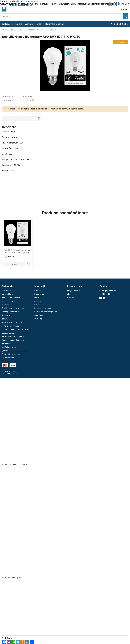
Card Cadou (39, 315)
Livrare (19, 24)
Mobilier (5, 305)
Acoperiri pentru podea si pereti (15, 329)
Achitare (29, 24)
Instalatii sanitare (9, 333)
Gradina (5, 351)
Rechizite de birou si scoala (13, 308)
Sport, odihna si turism (11, 354)
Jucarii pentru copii (10, 301)
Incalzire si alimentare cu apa (14, 336)
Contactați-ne (54, 109)
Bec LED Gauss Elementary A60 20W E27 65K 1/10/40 (17, 251)
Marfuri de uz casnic (10, 347)
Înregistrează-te (74, 290)
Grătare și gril (7, 290)
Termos (5, 319)
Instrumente (7, 344)
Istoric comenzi (73, 298)
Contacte (38, 319)
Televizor (6, 315)
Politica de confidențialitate (46, 312)
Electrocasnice (8, 358)
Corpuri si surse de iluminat (13, 340)
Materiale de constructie (12, 322)
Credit (39, 24)
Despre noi (39, 294)
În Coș (15, 264)
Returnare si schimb (55, 24)
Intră (69, 294)
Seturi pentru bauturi (10, 312)
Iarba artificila (7, 294)
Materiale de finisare (10, 326)
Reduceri (7, 24)
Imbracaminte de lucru (11, 298)
